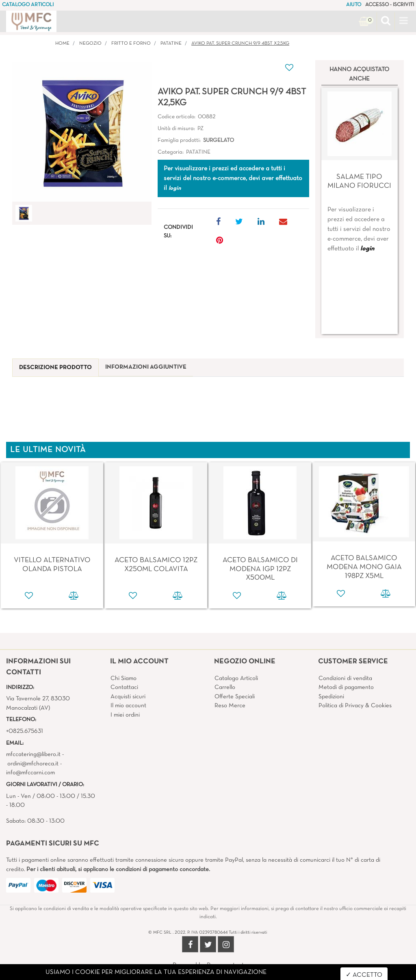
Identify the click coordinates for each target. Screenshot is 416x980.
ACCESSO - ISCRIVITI (390, 5)
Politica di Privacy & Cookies (355, 706)
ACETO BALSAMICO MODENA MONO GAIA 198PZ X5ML (364, 567)
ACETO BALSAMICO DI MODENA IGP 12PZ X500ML (260, 569)
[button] (386, 22)
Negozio (90, 43)
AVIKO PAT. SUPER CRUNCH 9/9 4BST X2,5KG (240, 43)
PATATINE (171, 43)
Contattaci (124, 687)
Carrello (225, 687)
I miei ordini (125, 715)
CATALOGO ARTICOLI (28, 5)
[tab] (55, 368)
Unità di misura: (176, 129)
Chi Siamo (123, 678)
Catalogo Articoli (236, 678)
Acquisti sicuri (128, 697)
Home (62, 43)
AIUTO (354, 5)
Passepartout (225, 965)
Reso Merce (230, 706)
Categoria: (171, 152)
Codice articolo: (177, 117)
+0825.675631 (25, 731)
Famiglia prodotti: (179, 140)
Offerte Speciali (235, 697)
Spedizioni (331, 697)
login (367, 249)
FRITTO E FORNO (131, 43)
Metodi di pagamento (346, 687)
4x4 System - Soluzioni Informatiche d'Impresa (226, 975)
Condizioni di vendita (345, 678)
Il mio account (128, 706)
